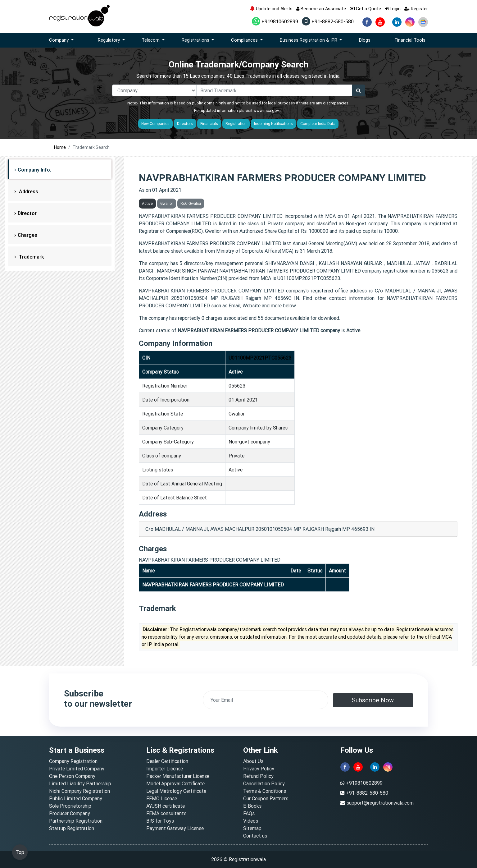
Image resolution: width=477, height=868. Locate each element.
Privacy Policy (259, 769)
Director (27, 213)
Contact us (255, 836)
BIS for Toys (160, 821)
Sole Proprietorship (70, 806)
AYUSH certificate (166, 806)
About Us (253, 761)
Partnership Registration (76, 821)
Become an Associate (321, 9)
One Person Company (72, 776)
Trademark (31, 257)
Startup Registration (72, 828)
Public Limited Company (76, 798)
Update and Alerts (271, 9)
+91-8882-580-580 (328, 21)
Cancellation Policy (264, 783)
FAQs (249, 813)
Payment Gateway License (175, 828)
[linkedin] (397, 22)
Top (20, 852)
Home (60, 147)
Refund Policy (258, 776)
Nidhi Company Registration (79, 791)
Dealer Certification (167, 761)
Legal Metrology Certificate (176, 791)
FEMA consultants (166, 813)
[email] (266, 700)
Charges (27, 235)
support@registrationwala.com (380, 803)
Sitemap (252, 828)
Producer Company (70, 813)
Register (416, 9)
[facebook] (367, 22)
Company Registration (73, 761)
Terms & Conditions (265, 791)
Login (393, 9)
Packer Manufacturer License (178, 776)
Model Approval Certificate (175, 783)
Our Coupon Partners (266, 798)
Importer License (165, 769)
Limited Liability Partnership (80, 783)
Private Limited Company (77, 769)
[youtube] (380, 22)
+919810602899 (275, 21)
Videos (251, 821)
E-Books (252, 806)
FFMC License (162, 798)
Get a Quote (365, 9)
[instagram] (410, 22)
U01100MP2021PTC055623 (260, 358)
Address (28, 191)
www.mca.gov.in (268, 110)
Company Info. (34, 170)
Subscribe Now (373, 700)
